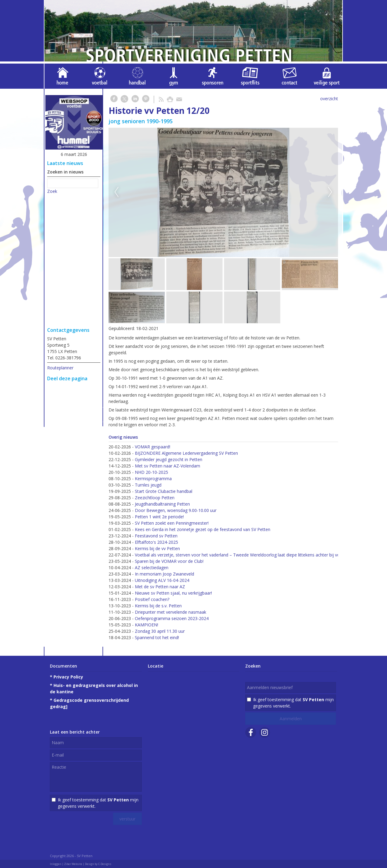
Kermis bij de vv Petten (157, 548)
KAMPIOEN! (146, 625)
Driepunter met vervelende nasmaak (171, 612)
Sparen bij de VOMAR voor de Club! (169, 561)
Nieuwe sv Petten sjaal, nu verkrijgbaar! (173, 593)
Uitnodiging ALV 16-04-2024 (162, 580)
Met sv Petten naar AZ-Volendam (167, 466)
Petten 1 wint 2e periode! (159, 517)
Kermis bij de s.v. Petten (158, 606)
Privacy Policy (68, 677)
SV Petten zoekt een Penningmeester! (172, 523)
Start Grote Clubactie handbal (164, 491)
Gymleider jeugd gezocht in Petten (169, 459)
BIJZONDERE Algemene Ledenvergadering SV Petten (186, 453)
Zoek (52, 191)
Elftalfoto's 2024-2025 (156, 542)
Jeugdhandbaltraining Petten (162, 504)
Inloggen (56, 864)
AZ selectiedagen (152, 568)
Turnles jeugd (148, 485)
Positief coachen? (152, 599)
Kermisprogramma (153, 479)
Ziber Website (73, 864)
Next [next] (330, 192)
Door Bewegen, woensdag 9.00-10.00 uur (176, 510)
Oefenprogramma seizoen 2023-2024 (172, 618)
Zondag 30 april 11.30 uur (160, 631)
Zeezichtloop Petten (155, 498)
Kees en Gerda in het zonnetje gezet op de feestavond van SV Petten (203, 529)
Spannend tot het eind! (157, 637)
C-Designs (105, 864)
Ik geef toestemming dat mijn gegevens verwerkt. (98, 803)
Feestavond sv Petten (156, 536)
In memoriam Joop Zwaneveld (164, 574)
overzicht (329, 99)
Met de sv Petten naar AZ (160, 587)
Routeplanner (60, 368)
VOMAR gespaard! (153, 447)
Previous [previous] (116, 192)
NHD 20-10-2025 (151, 472)
